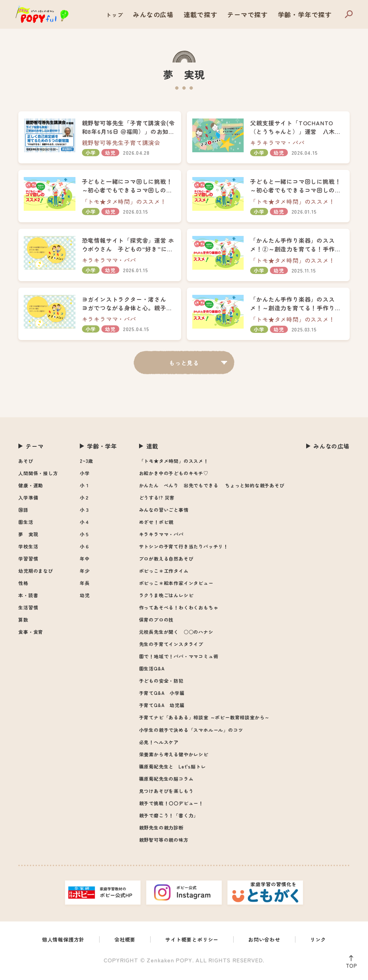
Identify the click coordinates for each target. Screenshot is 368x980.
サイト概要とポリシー (193, 944)
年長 (85, 587)
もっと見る (184, 366)
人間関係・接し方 (38, 477)
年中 (85, 562)
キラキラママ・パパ (161, 538)
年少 (85, 574)
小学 (85, 477)
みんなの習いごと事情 (164, 513)
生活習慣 (28, 611)
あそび (26, 465)
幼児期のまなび (36, 574)
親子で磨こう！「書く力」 (169, 819)
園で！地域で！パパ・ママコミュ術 (179, 660)
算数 (23, 623)
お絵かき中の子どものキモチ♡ (174, 477)
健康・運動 (31, 489)
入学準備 (28, 501)
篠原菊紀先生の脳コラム (166, 782)
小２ (85, 501)
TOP (349, 964)
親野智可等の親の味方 (164, 843)
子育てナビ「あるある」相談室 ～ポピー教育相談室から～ (204, 721)
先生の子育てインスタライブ (171, 648)
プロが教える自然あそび (166, 562)
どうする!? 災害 (157, 501)
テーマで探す (259, 15)
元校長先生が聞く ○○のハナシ (176, 635)
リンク (328, 944)
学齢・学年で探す (309, 15)
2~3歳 (86, 465)
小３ (85, 513)
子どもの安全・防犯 (161, 684)
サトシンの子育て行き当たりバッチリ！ (184, 550)
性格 (23, 587)
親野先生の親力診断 (161, 831)
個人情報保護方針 (55, 944)
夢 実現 (28, 538)
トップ (141, 15)
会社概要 (121, 944)
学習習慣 (28, 562)
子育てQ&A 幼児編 (162, 709)
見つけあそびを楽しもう (166, 795)
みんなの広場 (177, 15)
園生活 (26, 526)
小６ (85, 550)
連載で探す (218, 15)
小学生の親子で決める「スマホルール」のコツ (191, 733)
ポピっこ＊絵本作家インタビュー (176, 587)
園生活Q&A (152, 672)
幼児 (85, 599)
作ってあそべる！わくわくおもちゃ (179, 611)
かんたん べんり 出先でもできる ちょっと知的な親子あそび (212, 489)
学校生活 (28, 550)
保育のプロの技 (157, 623)
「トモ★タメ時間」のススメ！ (174, 465)
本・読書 (28, 599)
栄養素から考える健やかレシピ (174, 758)
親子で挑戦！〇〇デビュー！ (171, 807)
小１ (85, 489)
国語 (23, 513)
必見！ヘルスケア (159, 746)
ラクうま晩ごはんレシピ (166, 599)
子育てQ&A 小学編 (162, 696)
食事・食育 (31, 635)
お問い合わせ (271, 944)
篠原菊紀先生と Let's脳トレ (172, 770)
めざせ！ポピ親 (157, 526)
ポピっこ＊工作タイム (164, 574)
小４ (85, 526)
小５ (85, 538)
